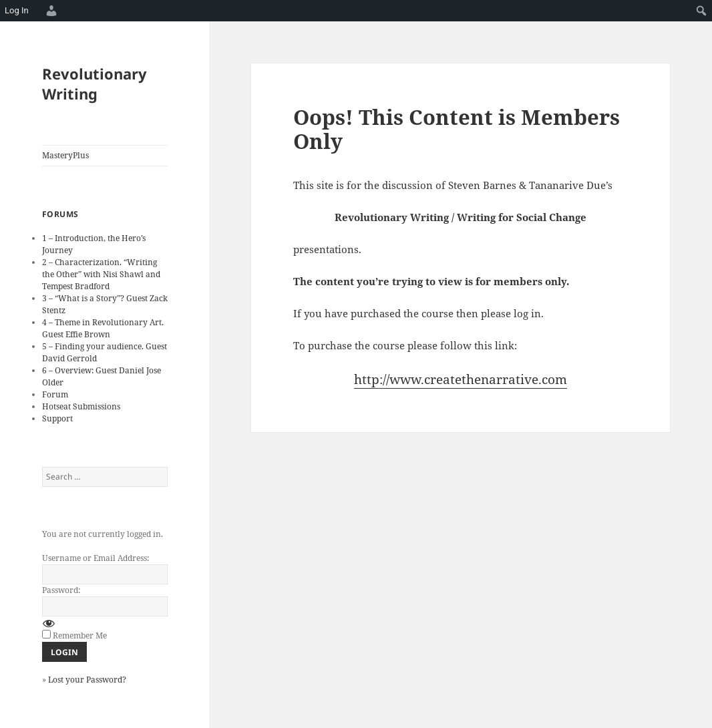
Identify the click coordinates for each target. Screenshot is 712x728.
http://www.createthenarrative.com (461, 379)
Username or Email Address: (96, 558)
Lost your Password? (87, 680)
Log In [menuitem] (17, 10)
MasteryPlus (65, 155)
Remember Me (80, 635)
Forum (55, 394)
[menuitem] (49, 11)
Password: (61, 590)
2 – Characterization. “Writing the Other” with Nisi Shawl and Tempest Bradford (101, 274)
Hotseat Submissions (81, 406)
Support (57, 418)
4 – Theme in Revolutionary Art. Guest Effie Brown (103, 328)
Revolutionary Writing (95, 83)
